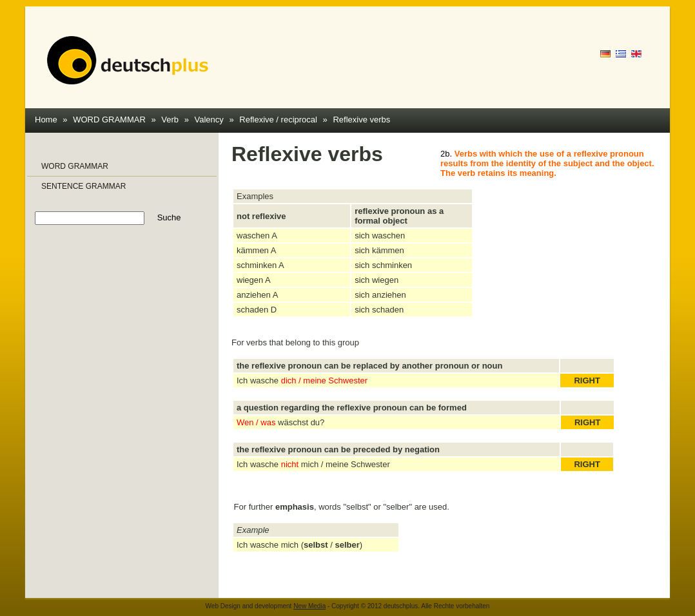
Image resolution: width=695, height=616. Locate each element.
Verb (170, 120)
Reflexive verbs (361, 120)
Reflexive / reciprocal (278, 120)
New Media (309, 606)
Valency (209, 120)
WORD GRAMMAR (109, 120)
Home (46, 120)
